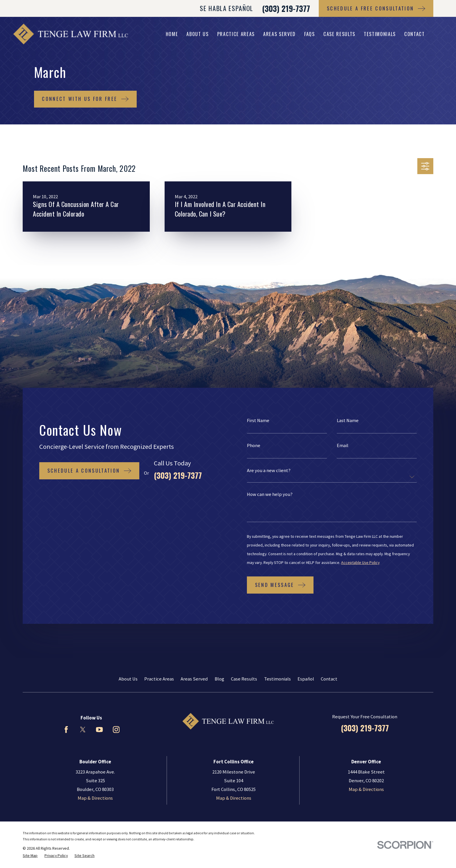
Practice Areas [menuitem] (236, 34)
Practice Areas (159, 679)
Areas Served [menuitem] (279, 34)
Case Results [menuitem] (339, 34)
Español (306, 679)
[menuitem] (30, 856)
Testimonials (277, 679)
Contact (329, 679)
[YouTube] (99, 729)
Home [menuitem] (172, 34)
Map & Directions (95, 798)
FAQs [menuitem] (310, 34)
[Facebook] (66, 729)
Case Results (244, 679)
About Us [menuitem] (197, 34)
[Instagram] (116, 729)
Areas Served (194, 679)
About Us (128, 679)
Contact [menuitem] (415, 34)
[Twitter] (83, 729)
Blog (219, 679)
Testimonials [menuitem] (380, 34)
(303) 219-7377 (286, 8)
